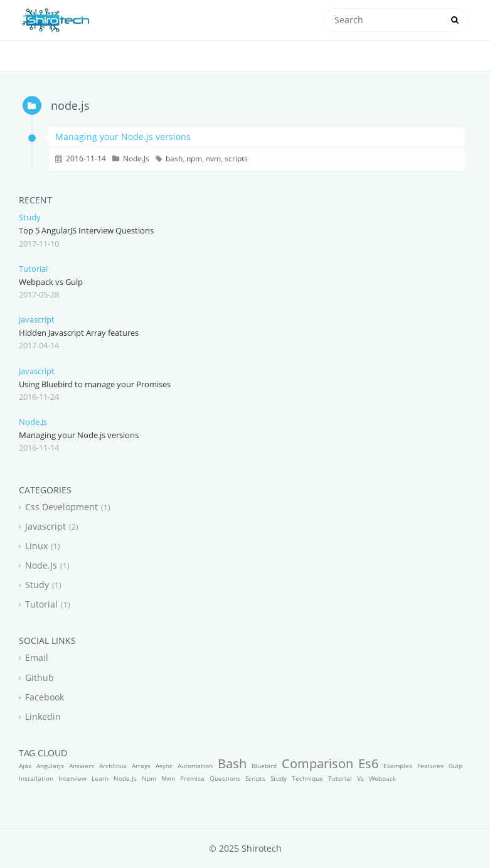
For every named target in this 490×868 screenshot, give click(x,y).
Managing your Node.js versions (123, 137)
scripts (236, 158)
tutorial (33, 269)
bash (174, 158)
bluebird (264, 766)
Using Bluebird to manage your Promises (95, 384)
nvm (213, 158)
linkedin (43, 716)
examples (398, 766)
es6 (368, 764)
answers (82, 766)
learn (100, 778)
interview (72, 778)
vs (360, 778)
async (164, 766)
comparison (317, 764)
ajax (25, 766)
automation (195, 766)
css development (61, 507)
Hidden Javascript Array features (79, 333)
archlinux (113, 766)
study (30, 217)
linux (36, 546)
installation (36, 778)
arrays (141, 766)
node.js (136, 158)
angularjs (50, 766)
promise (192, 778)
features (430, 766)
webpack (382, 778)
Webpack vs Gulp (51, 282)
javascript (37, 319)
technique (307, 778)
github (40, 678)
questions (225, 778)
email (37, 657)
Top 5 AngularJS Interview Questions (86, 230)
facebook (45, 697)
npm (194, 158)
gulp (455, 766)
